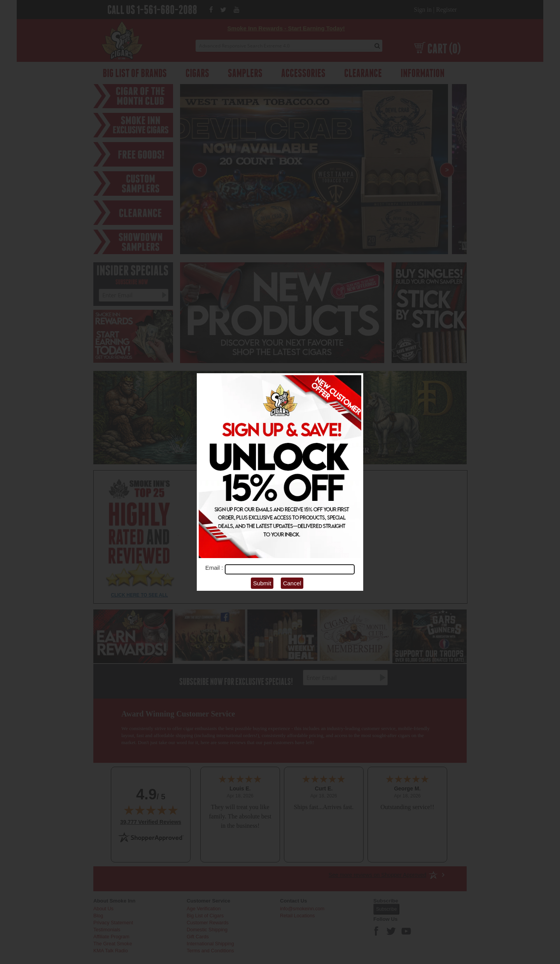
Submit (262, 583)
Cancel (292, 583)
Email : (215, 568)
